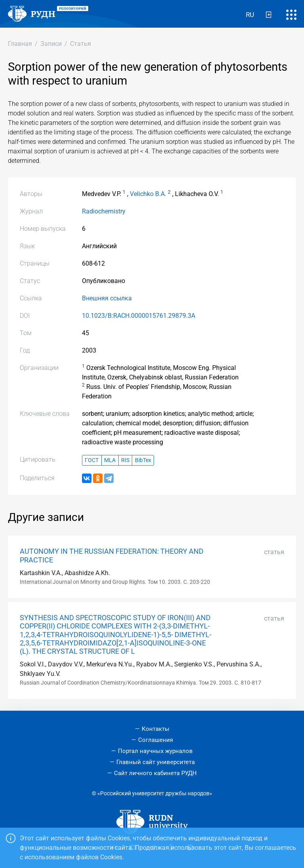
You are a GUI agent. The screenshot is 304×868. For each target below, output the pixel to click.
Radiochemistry (104, 211)
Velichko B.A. (148, 194)
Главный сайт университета (156, 762)
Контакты (156, 729)
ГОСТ (92, 460)
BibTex (143, 460)
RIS (125, 460)
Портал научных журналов (155, 751)
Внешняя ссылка (107, 298)
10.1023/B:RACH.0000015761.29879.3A (139, 316)
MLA (110, 460)
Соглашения (156, 740)
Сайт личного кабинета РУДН (155, 773)
